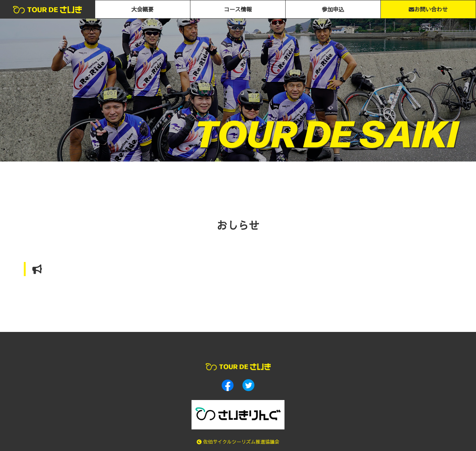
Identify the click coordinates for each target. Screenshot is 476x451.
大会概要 (142, 9)
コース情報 (238, 9)
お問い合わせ (428, 9)
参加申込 (333, 9)
